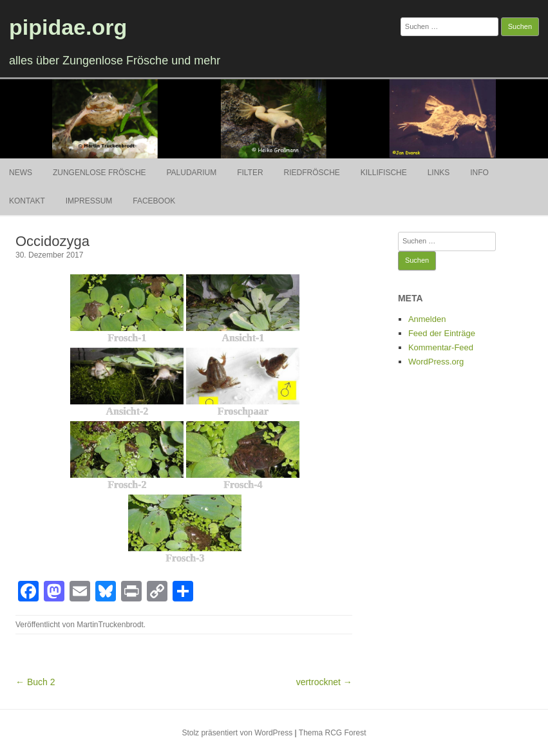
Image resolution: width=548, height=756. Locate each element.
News (21, 173)
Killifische (384, 173)
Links (439, 173)
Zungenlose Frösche (99, 173)
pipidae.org (68, 27)
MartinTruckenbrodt (110, 625)
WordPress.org (436, 362)
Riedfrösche (312, 173)
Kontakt (27, 201)
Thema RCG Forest (333, 733)
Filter (250, 173)
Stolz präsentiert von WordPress (237, 733)
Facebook (154, 201)
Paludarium (191, 173)
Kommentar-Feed (441, 347)
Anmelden (427, 319)
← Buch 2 (35, 682)
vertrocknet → (324, 682)
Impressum (89, 201)
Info (479, 173)
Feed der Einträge (442, 333)
